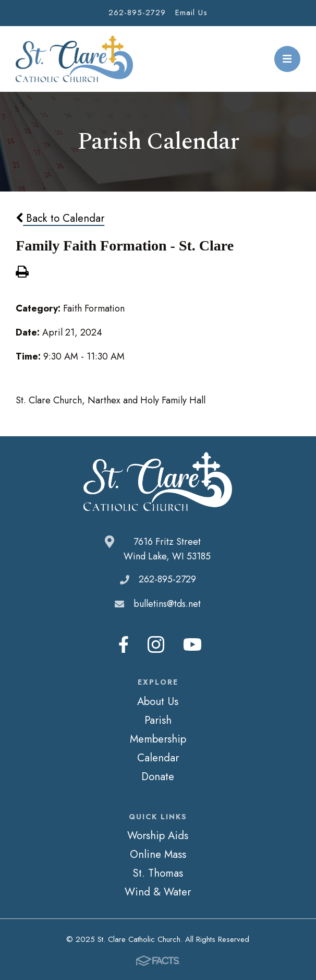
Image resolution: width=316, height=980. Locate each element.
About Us (158, 701)
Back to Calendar (60, 218)
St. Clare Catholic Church (74, 59)
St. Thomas (158, 873)
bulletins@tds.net (167, 604)
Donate (158, 776)
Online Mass (158, 854)
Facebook (124, 644)
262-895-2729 (137, 13)
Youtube (192, 644)
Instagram (156, 644)
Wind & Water (158, 892)
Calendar (158, 758)
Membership (158, 739)
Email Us (191, 13)
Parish (158, 720)
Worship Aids (158, 835)
